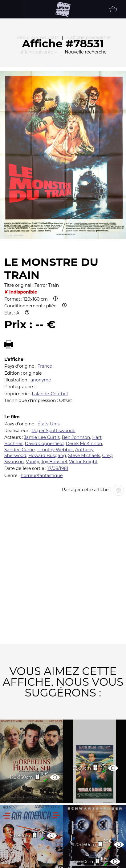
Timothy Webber (55, 379)
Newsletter (102, 858)
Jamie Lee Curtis (42, 366)
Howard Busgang (47, 385)
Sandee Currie (20, 379)
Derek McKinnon (84, 373)
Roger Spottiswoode (53, 360)
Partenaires (53, 858)
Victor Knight (83, 391)
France (45, 295)
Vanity (33, 391)
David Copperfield (44, 373)
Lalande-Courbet (50, 323)
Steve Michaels (84, 385)
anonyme (41, 309)
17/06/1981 (58, 397)
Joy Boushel (54, 391)
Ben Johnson (76, 366)
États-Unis (49, 353)
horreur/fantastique (42, 404)
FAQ (14, 858)
